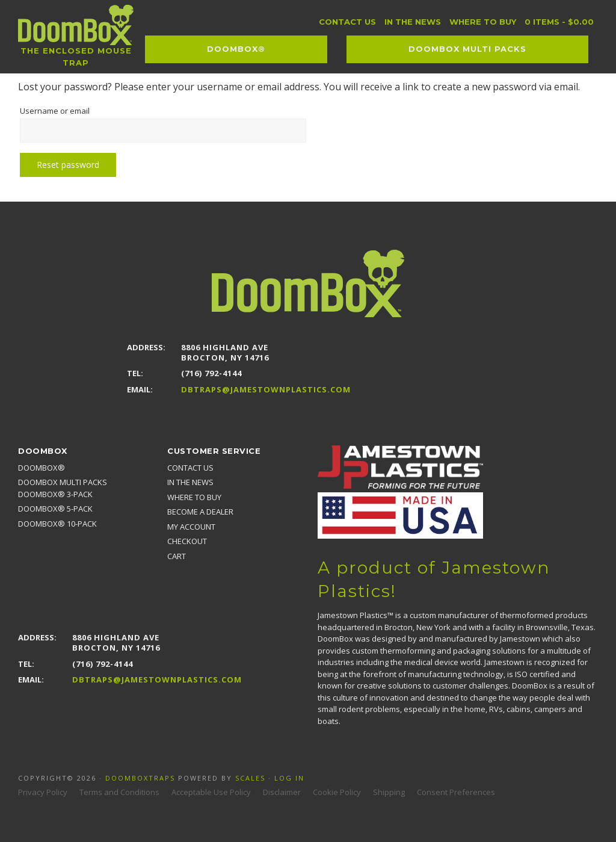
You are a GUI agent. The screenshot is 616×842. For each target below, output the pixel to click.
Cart (177, 556)
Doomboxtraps (140, 778)
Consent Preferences (456, 792)
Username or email (74, 110)
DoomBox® (42, 468)
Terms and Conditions (119, 792)
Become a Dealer (200, 512)
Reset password (69, 165)
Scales (250, 778)
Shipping (389, 792)
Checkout (187, 541)
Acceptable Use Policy (211, 792)
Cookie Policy (337, 792)
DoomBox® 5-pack (55, 509)
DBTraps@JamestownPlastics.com (266, 390)
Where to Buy (194, 497)
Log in (289, 778)
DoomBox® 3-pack (55, 494)
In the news (190, 482)
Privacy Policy (43, 792)
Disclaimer (282, 792)
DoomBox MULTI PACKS (63, 482)
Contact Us (190, 468)
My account (191, 527)
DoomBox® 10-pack (57, 524)
